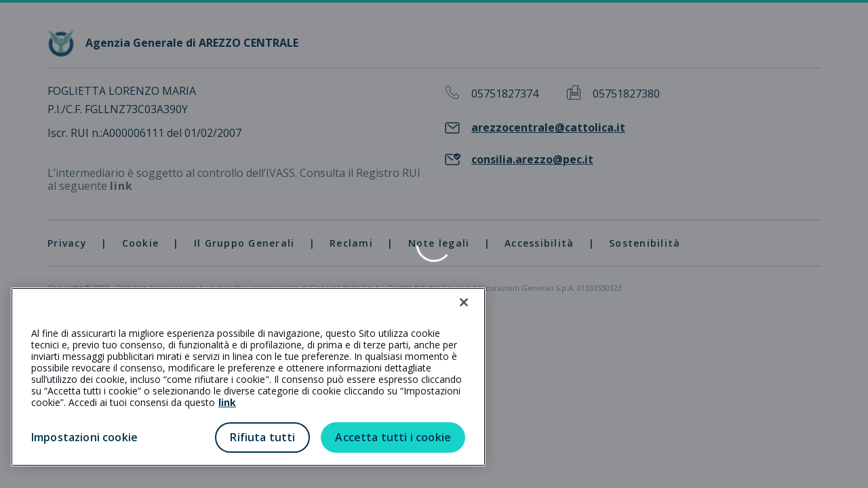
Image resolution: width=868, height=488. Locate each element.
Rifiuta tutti (262, 437)
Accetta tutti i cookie (393, 437)
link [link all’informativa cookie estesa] (227, 402)
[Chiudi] (464, 302)
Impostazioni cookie (84, 437)
